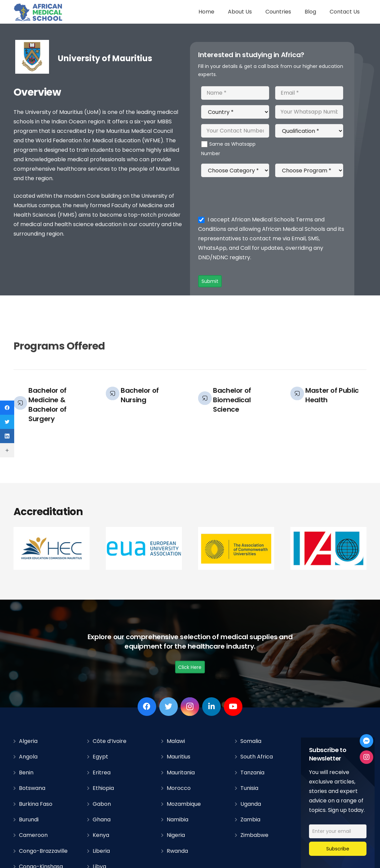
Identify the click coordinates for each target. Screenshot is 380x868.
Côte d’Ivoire (110, 741)
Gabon (102, 804)
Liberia (101, 851)
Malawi (176, 741)
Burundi (29, 819)
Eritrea (102, 773)
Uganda (251, 804)
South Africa (257, 757)
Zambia (250, 819)
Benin (26, 773)
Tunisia (249, 788)
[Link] (38, 12)
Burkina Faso (36, 804)
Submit (210, 281)
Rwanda (177, 851)
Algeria (28, 741)
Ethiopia (103, 788)
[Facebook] (147, 707)
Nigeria (176, 835)
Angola (28, 757)
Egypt (100, 757)
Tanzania (252, 773)
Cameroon (33, 835)
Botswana (32, 788)
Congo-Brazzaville (43, 851)
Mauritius (179, 757)
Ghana (102, 819)
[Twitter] (169, 707)
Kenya (101, 835)
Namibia (177, 819)
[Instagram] (190, 707)
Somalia (251, 741)
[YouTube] (233, 707)
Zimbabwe (254, 835)
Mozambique (184, 804)
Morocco (179, 788)
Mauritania (181, 773)
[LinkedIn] (211, 707)
